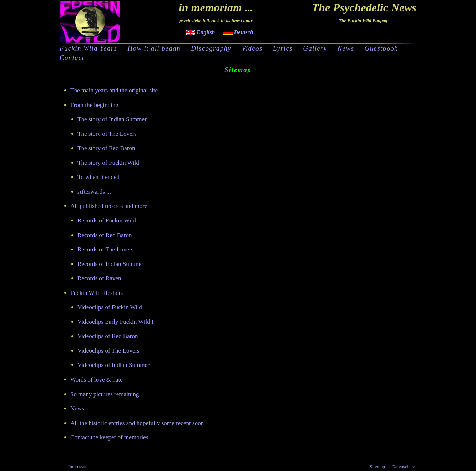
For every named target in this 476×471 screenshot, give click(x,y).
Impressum (79, 467)
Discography (211, 48)
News (346, 48)
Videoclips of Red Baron (108, 336)
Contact (72, 58)
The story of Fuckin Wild (108, 163)
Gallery (315, 48)
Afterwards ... (94, 192)
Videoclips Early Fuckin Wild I (116, 322)
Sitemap (377, 467)
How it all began (154, 48)
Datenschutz (404, 467)
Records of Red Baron (105, 235)
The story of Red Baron (106, 148)
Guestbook (381, 48)
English (201, 32)
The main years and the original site (114, 90)
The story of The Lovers (107, 134)
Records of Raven (99, 278)
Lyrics (283, 48)
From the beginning (94, 105)
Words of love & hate (97, 380)
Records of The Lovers (105, 249)
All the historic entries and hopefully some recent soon (137, 423)
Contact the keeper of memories (109, 437)
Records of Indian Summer (110, 264)
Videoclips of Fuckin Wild (110, 307)
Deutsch (238, 32)
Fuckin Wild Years (88, 48)
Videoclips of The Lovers (108, 351)
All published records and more (109, 206)
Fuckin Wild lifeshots (97, 293)
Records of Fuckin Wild (107, 221)
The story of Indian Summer (112, 119)
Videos (252, 48)
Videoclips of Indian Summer (113, 365)
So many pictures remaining (105, 394)
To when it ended (98, 177)
